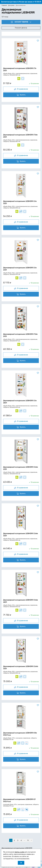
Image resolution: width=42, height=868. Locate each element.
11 (28, 840)
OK (21, 863)
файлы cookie (20, 852)
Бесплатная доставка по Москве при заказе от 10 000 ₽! (21, 2)
